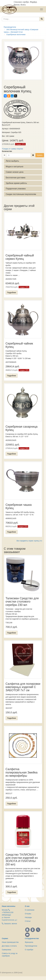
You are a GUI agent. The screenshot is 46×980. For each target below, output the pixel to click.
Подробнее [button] (12, 293)
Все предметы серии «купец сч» (29, 541)
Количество (7, 151)
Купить (40, 155)
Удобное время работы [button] (16, 183)
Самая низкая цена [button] (15, 172)
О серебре (29, 950)
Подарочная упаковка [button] (16, 189)
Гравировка (6, 950)
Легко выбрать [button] (12, 161)
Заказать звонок (9, 924)
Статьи (28, 921)
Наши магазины (9, 906)
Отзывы (28, 914)
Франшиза (29, 942)
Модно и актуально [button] (15, 167)
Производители (31, 946)
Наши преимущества (10, 942)
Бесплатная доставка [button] (16, 178)
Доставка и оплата (9, 946)
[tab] (23, 161)
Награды (28, 917)
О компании (30, 910)
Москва (5, 910)
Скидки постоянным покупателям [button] (21, 194)
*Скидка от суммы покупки (12, 149)
